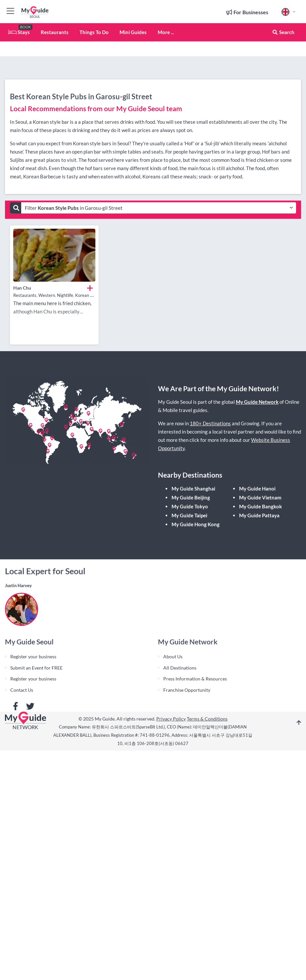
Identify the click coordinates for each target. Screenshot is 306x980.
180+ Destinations (210, 423)
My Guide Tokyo (190, 506)
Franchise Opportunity (187, 690)
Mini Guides (133, 32)
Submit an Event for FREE (36, 668)
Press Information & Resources (195, 679)
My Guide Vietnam (260, 497)
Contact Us (22, 690)
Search (283, 32)
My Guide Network (257, 402)
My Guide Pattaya (259, 515)
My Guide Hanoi (257, 489)
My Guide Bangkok (260, 506)
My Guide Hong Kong (196, 524)
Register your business (33, 656)
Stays (19, 32)
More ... (166, 32)
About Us (173, 656)
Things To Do (94, 32)
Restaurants (55, 32)
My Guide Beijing (191, 497)
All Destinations (180, 668)
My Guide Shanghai (193, 489)
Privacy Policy (171, 719)
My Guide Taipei (189, 515)
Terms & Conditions (207, 719)
